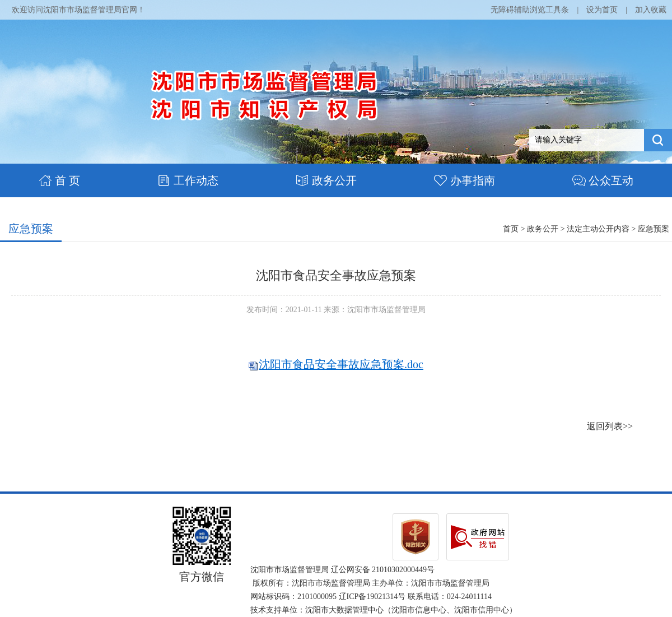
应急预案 (31, 229)
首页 (511, 229)
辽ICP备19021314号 (372, 597)
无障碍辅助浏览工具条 (530, 10)
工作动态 (188, 180)
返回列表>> (610, 426)
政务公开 (326, 180)
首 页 (59, 180)
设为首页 (602, 10)
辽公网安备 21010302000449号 (383, 570)
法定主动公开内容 (598, 229)
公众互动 (603, 180)
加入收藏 (651, 10)
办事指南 (465, 180)
